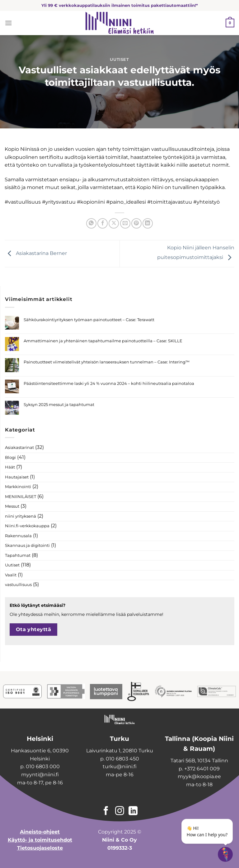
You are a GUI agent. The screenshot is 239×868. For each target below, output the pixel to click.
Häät (10, 467)
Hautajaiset (17, 477)
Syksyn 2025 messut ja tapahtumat (59, 405)
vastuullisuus (18, 585)
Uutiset (119, 60)
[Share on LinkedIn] (148, 223)
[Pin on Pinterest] (136, 223)
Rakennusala (18, 536)
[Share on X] (114, 223)
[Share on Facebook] (103, 223)
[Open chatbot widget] (225, 854)
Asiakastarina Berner (36, 254)
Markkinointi (18, 487)
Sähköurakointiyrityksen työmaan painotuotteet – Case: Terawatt (89, 320)
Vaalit (11, 575)
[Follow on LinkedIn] (133, 811)
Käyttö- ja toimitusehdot (40, 840)
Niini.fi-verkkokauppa (27, 526)
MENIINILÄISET (21, 497)
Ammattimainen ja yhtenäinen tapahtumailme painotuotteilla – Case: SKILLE (103, 341)
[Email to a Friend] (125, 223)
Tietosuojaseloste (40, 848)
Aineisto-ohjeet (40, 832)
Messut (12, 506)
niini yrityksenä (21, 516)
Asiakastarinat (19, 448)
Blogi (10, 457)
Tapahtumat (18, 555)
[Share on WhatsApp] (91, 223)
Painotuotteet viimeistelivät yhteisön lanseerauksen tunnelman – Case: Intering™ (107, 362)
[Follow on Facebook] (106, 811)
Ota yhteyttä (34, 629)
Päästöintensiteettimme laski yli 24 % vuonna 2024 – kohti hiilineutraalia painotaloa (109, 383)
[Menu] (8, 23)
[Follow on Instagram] (120, 811)
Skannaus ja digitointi (27, 545)
